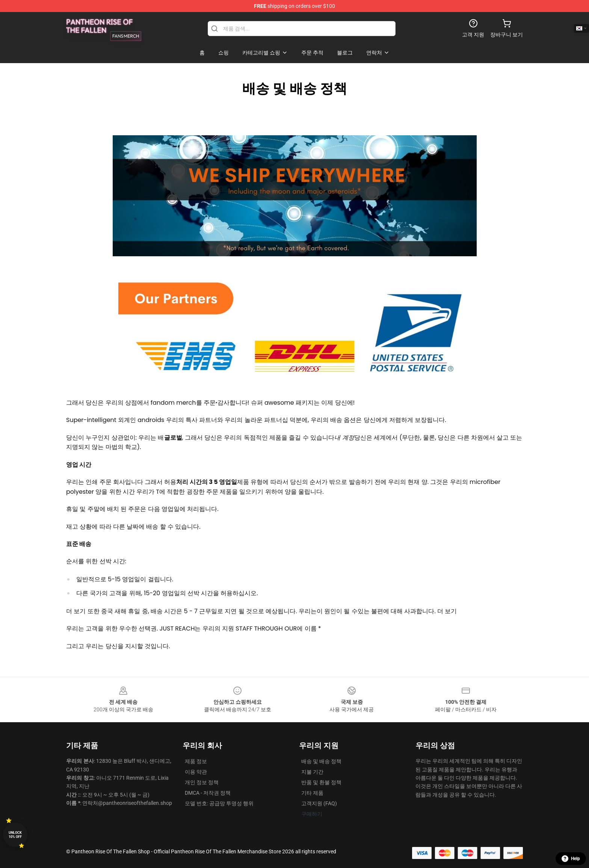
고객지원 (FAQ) (319, 803)
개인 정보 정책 (202, 782)
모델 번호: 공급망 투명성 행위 (219, 803)
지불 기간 (312, 772)
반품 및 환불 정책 (321, 782)
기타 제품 (312, 793)
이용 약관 (196, 772)
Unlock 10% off (15, 835)
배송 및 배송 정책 (321, 761)
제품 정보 (196, 761)
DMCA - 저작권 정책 (208, 793)
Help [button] (571, 859)
